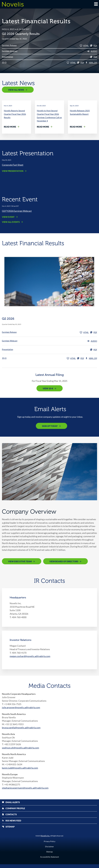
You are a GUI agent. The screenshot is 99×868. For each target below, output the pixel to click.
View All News (16, 90)
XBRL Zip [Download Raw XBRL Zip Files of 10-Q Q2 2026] (91, 63)
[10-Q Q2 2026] (39, 63)
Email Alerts (11, 806)
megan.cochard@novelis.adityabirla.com (30, 657)
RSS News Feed (12, 824)
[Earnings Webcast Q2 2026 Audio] (49, 51)
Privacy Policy (50, 845)
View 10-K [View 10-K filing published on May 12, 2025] (48, 389)
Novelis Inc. (45, 839)
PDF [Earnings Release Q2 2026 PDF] (94, 46)
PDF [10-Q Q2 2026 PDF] (81, 63)
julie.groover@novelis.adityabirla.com (21, 709)
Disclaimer (49, 850)
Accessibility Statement (50, 861)
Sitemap (8, 830)
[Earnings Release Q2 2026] (45, 46)
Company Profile (13, 812)
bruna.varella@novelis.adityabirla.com (21, 730)
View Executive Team (20, 562)
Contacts (9, 818)
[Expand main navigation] (96, 4)
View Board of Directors (64, 562)
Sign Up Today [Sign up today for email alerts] (50, 426)
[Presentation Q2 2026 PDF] (49, 57)
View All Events (11, 222)
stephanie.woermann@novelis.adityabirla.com (25, 791)
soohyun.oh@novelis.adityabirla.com (20, 750)
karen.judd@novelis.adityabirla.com (20, 771)
